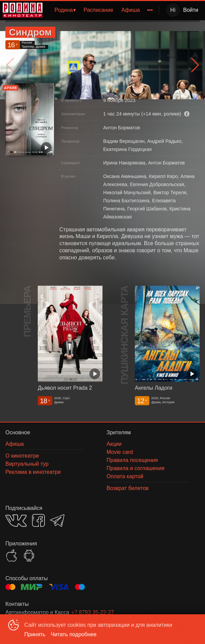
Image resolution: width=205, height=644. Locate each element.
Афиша (131, 10)
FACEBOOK (38, 520)
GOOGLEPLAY (29, 556)
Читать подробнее (74, 634)
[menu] (102, 10)
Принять (35, 634)
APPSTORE (11, 556)
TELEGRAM (57, 521)
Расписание (98, 10)
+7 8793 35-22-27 (93, 612)
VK (16, 521)
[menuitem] (65, 10)
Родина (64, 10)
